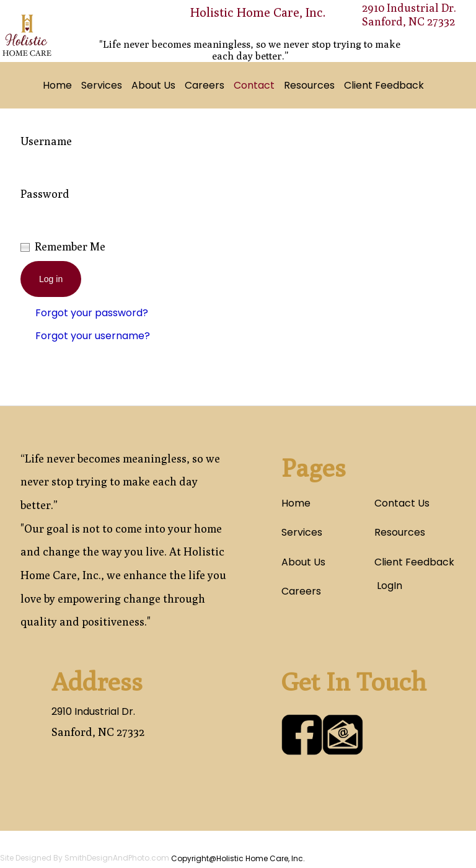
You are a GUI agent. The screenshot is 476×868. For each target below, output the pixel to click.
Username (46, 141)
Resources (309, 85)
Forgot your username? (93, 336)
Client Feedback (384, 85)
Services (102, 85)
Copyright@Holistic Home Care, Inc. (238, 858)
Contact (254, 85)
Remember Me (70, 246)
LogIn (388, 586)
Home (57, 85)
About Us (153, 85)
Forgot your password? (92, 313)
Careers (205, 85)
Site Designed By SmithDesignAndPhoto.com (85, 858)
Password (45, 194)
